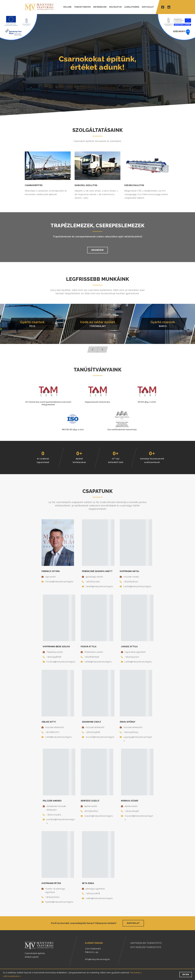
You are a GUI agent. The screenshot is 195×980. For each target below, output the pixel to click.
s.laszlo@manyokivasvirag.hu (99, 816)
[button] (93, 350)
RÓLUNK (68, 7)
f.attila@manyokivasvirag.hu (98, 662)
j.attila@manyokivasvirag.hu (138, 662)
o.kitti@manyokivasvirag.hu (58, 737)
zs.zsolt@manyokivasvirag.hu (100, 737)
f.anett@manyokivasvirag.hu (99, 586)
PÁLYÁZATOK (116, 7)
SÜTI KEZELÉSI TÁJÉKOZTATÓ (146, 947)
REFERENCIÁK (100, 7)
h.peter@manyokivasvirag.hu (59, 902)
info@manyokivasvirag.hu (97, 959)
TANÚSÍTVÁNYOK (83, 7)
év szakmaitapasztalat (43, 460)
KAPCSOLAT (148, 7)
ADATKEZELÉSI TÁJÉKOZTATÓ (146, 943)
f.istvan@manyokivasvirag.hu (59, 582)
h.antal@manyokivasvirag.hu (137, 586)
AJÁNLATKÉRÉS (132, 7)
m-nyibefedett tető (116, 460)
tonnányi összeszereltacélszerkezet (152, 460)
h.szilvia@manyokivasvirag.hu (61, 662)
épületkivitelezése (79, 460)
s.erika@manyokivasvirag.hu (99, 898)
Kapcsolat (133, 923)
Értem (186, 975)
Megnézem (97, 250)
